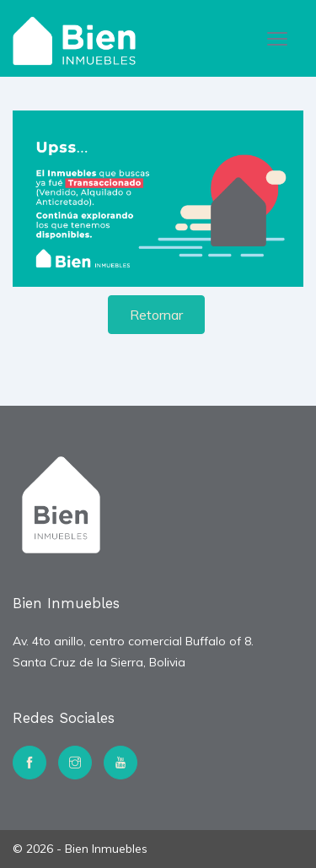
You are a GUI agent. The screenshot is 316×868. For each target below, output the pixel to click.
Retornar (156, 315)
